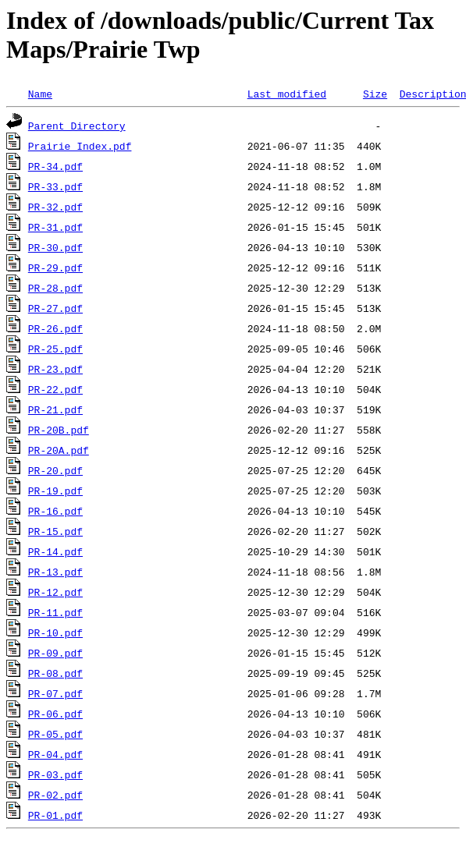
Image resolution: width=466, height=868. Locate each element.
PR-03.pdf (55, 774)
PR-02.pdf (55, 795)
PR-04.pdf (55, 754)
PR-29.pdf (55, 267)
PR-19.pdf (55, 491)
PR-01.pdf (55, 815)
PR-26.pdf (55, 328)
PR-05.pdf (55, 734)
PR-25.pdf (55, 349)
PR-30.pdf (55, 247)
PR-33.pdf (55, 186)
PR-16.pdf (55, 511)
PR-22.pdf (55, 389)
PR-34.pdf (55, 166)
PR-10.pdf (55, 632)
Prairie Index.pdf (80, 146)
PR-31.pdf (55, 227)
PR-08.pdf (55, 673)
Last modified (287, 94)
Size (375, 94)
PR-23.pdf (55, 369)
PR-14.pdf (55, 551)
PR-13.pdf (55, 572)
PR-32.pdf (55, 207)
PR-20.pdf (55, 470)
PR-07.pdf (55, 693)
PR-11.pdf (55, 612)
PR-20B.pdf (59, 430)
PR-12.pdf (55, 592)
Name (40, 94)
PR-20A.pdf (59, 450)
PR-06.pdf (55, 714)
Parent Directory (77, 126)
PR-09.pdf (55, 653)
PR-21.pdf (55, 409)
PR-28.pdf (55, 288)
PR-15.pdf (55, 531)
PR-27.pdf (55, 308)
